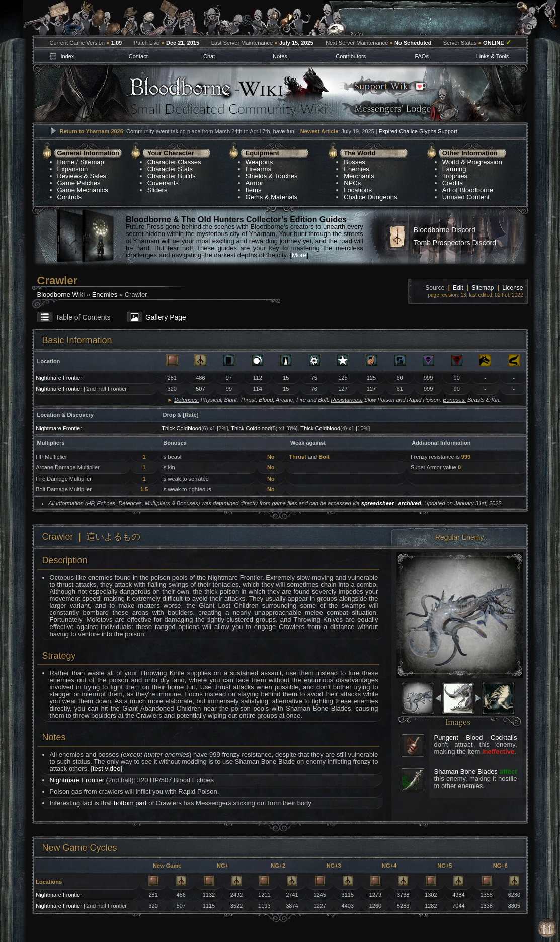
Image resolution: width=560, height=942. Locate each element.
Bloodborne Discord (445, 230)
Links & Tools (493, 56)
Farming (454, 169)
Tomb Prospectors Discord (455, 243)
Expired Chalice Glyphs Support (418, 131)
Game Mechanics (83, 190)
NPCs (352, 183)
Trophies (455, 176)
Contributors (351, 56)
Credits (453, 183)
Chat (209, 56)
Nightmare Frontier (59, 378)
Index (67, 56)
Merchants (359, 176)
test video (107, 769)
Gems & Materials (271, 197)
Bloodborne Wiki (61, 295)
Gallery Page (166, 317)
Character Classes (174, 162)
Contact (138, 56)
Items (254, 190)
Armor (254, 183)
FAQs (422, 56)
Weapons (259, 162)
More (299, 255)
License (512, 288)
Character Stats (170, 169)
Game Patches (79, 183)
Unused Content (466, 197)
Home (66, 162)
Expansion (73, 169)
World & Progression (472, 162)
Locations (358, 190)
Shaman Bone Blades (466, 772)
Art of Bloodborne (468, 190)
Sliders (157, 190)
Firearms (258, 169)
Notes (280, 56)
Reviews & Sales (82, 176)
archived (410, 503)
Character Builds (172, 176)
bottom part (130, 803)
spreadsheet (378, 503)
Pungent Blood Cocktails (476, 737)
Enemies (356, 169)
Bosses (354, 162)
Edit (458, 288)
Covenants (163, 183)
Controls (69, 197)
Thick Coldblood (181, 428)
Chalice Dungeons (370, 197)
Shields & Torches (272, 176)
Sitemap (92, 162)
